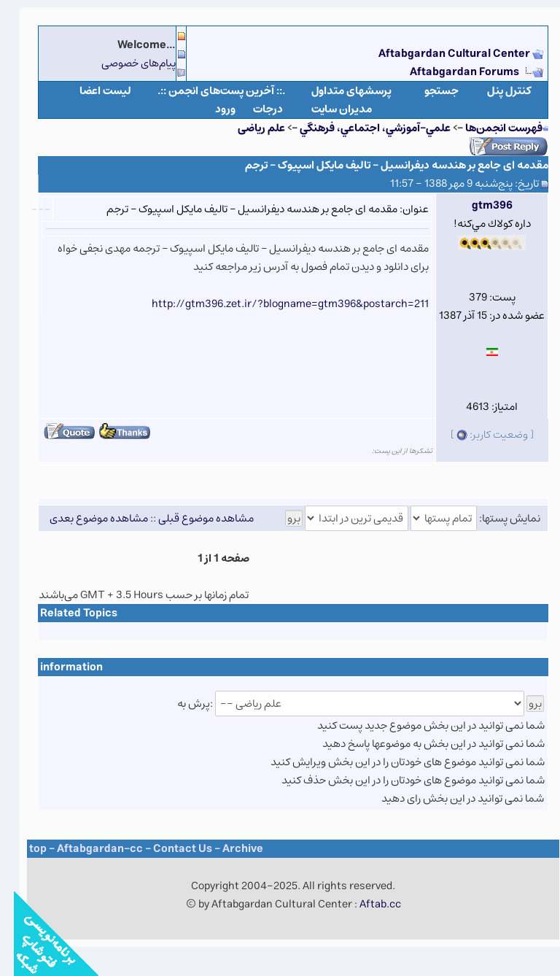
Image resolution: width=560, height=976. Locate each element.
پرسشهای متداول (338, 91)
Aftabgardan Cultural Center (442, 54)
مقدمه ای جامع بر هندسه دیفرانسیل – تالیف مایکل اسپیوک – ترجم (383, 165)
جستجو (428, 91)
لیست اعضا (92, 91)
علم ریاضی (248, 128)
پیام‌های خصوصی (125, 63)
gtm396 (478, 205)
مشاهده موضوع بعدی (85, 518)
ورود (211, 109)
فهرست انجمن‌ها (490, 128)
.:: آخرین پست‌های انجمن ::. (207, 91)
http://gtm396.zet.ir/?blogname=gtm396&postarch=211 (276, 304)
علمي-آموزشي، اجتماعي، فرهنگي (361, 128)
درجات (254, 109)
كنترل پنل (495, 91)
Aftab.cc (366, 904)
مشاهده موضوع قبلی (192, 518)
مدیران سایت (328, 109)
